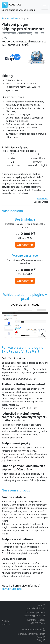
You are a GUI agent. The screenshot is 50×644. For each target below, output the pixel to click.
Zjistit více (12, 91)
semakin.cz (43, 199)
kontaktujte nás (12, 589)
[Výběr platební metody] (23, 335)
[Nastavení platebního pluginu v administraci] (27, 335)
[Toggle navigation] (45, 7)
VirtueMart (12, 18)
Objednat (25, 245)
